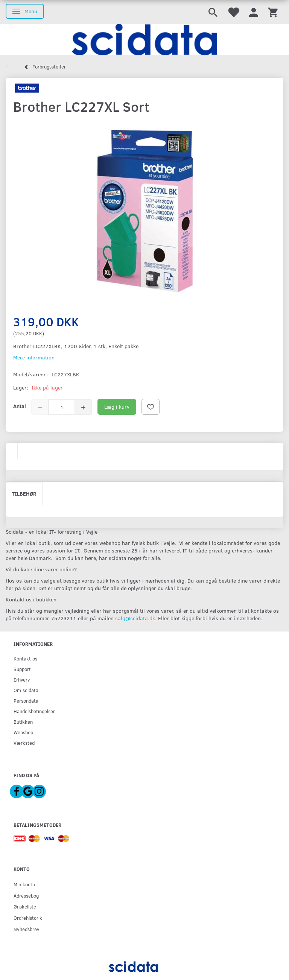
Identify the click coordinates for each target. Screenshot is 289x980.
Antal (20, 406)
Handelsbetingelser (34, 711)
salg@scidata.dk (135, 618)
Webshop (23, 732)
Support (22, 669)
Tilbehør (24, 494)
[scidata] (144, 40)
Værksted (24, 743)
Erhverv (22, 679)
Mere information (34, 357)
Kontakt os (25, 658)
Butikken (23, 722)
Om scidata (26, 690)
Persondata (26, 701)
